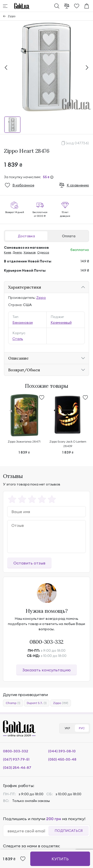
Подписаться (69, 831)
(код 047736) (77, 143)
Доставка (26, 236)
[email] (28, 831)
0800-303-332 (46, 642)
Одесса (43, 252)
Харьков (30, 252)
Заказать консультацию (46, 670)
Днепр (17, 252)
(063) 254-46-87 (17, 768)
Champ (13, 703)
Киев (7, 252)
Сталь (18, 339)
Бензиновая (23, 322)
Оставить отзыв (29, 563)
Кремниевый (61, 322)
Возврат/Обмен (24, 370)
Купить (60, 859)
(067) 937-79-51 (16, 759)
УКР (67, 728)
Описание (18, 358)
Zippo (12, 16)
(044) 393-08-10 (62, 751)
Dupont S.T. (37, 703)
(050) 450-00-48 (62, 759)
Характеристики (25, 287)
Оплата (69, 236)
